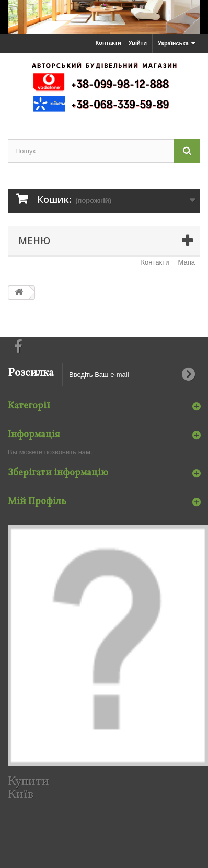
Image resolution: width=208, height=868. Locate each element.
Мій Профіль (37, 502)
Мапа (187, 262)
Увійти (138, 43)
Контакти (108, 43)
